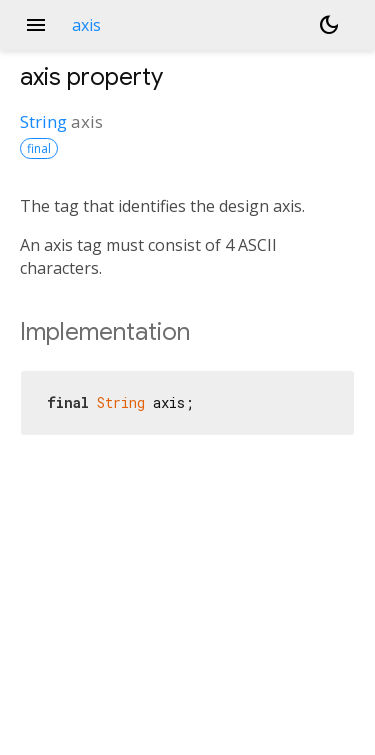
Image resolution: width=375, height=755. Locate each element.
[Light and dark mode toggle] (329, 25)
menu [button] (36, 25)
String (43, 121)
